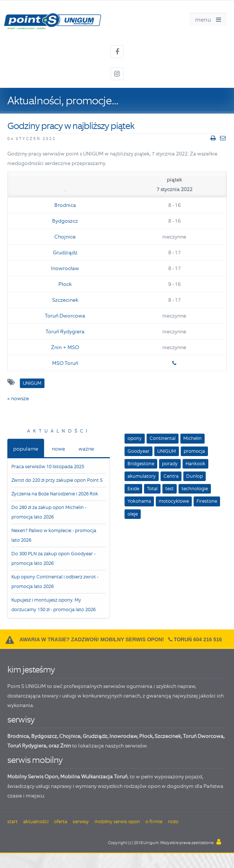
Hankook (195, 464)
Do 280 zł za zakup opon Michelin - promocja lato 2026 (49, 512)
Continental (163, 438)
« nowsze (18, 398)
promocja (194, 451)
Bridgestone (141, 464)
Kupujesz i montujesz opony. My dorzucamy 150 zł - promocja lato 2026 (53, 605)
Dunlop (195, 476)
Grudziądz (65, 252)
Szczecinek (65, 300)
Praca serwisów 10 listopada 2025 (48, 467)
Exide (133, 489)
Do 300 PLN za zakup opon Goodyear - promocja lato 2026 (53, 558)
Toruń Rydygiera (65, 331)
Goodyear (138, 451)
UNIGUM (167, 451)
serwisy (21, 719)
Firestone (207, 501)
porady (170, 464)
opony (135, 438)
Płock (65, 284)
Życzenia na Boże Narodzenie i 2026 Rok (55, 494)
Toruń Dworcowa (65, 316)
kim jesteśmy (31, 669)
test (170, 489)
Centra (171, 476)
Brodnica (65, 205)
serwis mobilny (35, 760)
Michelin (192, 438)
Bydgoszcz (65, 221)
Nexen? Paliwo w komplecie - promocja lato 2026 (54, 535)
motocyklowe (174, 501)
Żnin (66, 746)
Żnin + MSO (65, 347)
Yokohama (139, 501)
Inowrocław (65, 268)
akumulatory (142, 476)
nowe (58, 449)
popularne (26, 449)
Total (152, 489)
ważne (86, 449)
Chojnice (65, 237)
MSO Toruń (65, 363)
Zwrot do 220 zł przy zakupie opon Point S (57, 480)
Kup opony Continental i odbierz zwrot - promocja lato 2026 (55, 582)
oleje (133, 514)
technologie (195, 489)
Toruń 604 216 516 (198, 639)
